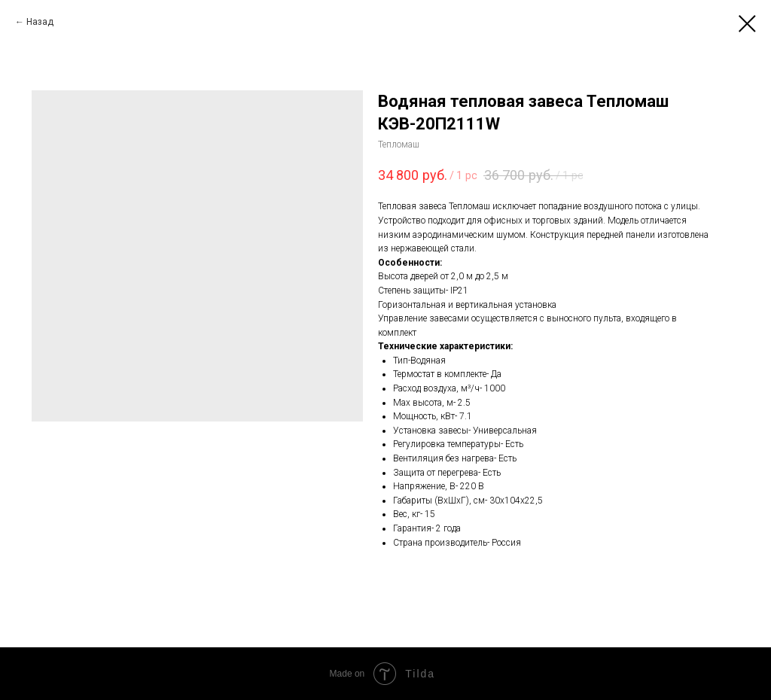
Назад (40, 22)
